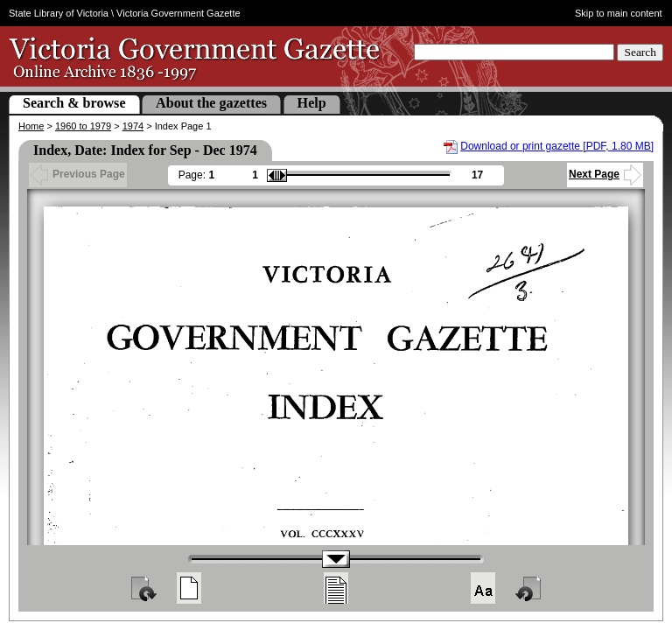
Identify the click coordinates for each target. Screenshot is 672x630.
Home (31, 126)
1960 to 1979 (83, 126)
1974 (133, 126)
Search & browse (74, 103)
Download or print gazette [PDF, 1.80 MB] (557, 146)
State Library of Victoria (59, 13)
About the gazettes (211, 103)
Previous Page (78, 174)
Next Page (605, 174)
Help (312, 103)
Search (640, 52)
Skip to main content (619, 13)
